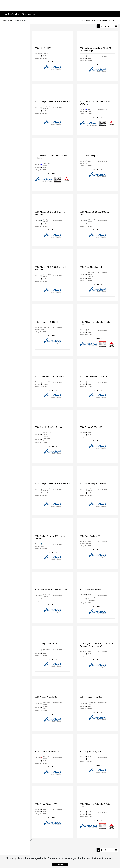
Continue (60, 865)
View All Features (53, 62)
